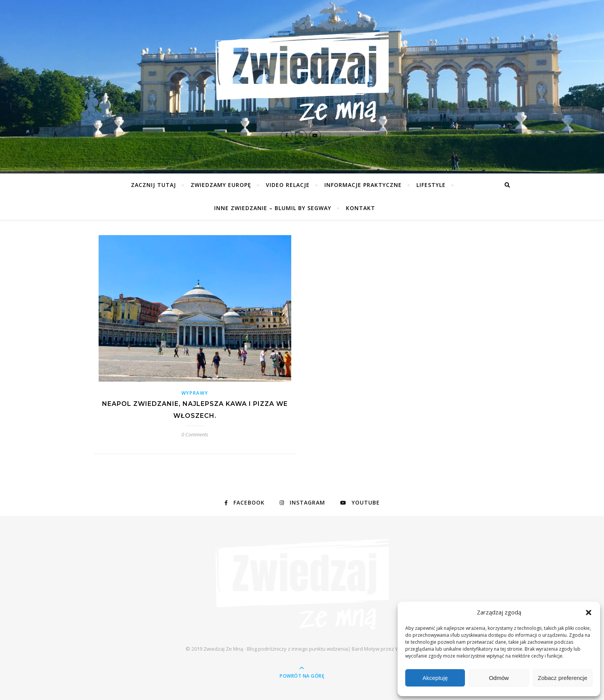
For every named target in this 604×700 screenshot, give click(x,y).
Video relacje (288, 185)
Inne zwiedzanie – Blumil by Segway (273, 208)
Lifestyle (431, 185)
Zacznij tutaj (154, 185)
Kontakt (361, 208)
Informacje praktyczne (363, 185)
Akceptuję (435, 678)
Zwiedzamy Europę (221, 185)
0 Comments (195, 434)
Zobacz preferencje (562, 678)
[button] (589, 612)
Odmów (499, 678)
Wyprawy (195, 393)
